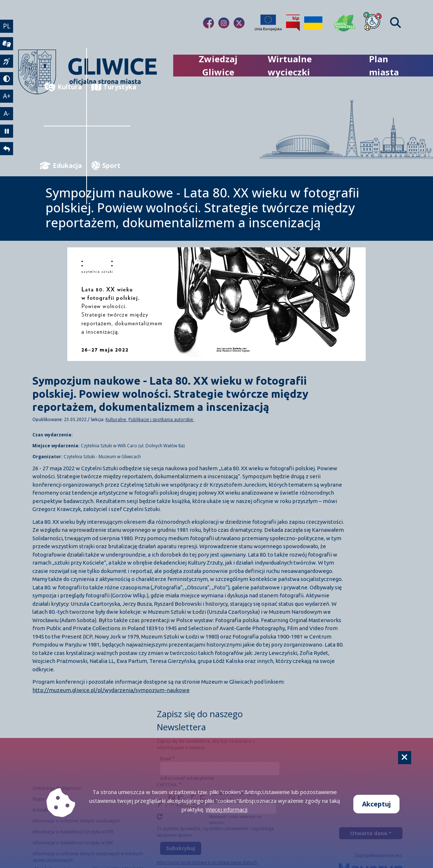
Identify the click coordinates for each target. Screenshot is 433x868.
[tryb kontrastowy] (7, 79)
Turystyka (111, 87)
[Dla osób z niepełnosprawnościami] (373, 23)
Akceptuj (376, 804)
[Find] (396, 23)
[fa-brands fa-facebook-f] (208, 23)
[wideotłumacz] (7, 44)
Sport (106, 166)
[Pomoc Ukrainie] (313, 23)
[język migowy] (7, 61)
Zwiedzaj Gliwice (218, 65)
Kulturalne (116, 419)
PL (7, 26)
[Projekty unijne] (268, 23)
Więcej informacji (227, 809)
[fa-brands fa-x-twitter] (239, 23)
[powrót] (7, 149)
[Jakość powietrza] (345, 23)
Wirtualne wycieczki (290, 65)
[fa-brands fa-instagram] (224, 23)
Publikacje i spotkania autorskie (161, 419)
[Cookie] (405, 758)
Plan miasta (384, 65)
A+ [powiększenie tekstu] (7, 96)
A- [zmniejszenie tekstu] (7, 113)
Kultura (63, 87)
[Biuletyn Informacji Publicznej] (293, 23)
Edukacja (63, 166)
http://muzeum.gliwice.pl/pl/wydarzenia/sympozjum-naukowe (111, 690)
